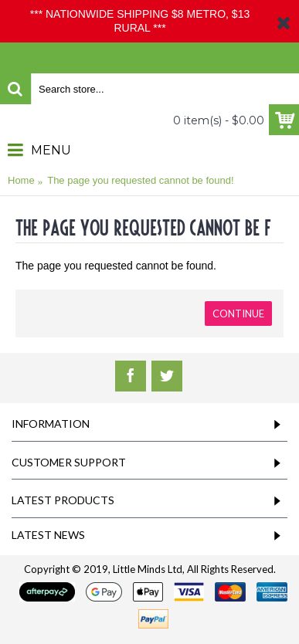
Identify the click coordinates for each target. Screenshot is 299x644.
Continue (238, 314)
